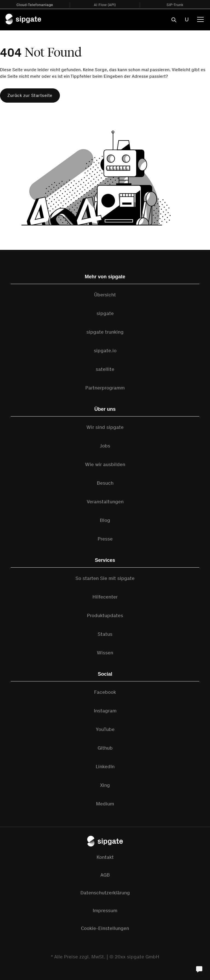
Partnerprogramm (105, 388)
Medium (105, 804)
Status (105, 634)
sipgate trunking (105, 332)
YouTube (105, 729)
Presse (105, 539)
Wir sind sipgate (105, 427)
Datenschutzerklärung (105, 893)
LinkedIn (105, 767)
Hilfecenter (105, 597)
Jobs (105, 446)
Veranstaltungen (105, 502)
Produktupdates (105, 615)
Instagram (105, 711)
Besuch (105, 483)
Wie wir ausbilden (105, 464)
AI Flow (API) (105, 5)
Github (105, 748)
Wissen (105, 653)
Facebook (105, 692)
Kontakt (105, 857)
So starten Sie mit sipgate (105, 578)
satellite (105, 369)
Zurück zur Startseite (30, 95)
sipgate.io (105, 351)
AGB (105, 875)
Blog (105, 520)
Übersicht (105, 295)
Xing (105, 785)
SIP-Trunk (175, 5)
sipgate (105, 313)
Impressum (105, 910)
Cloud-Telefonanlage (35, 5)
